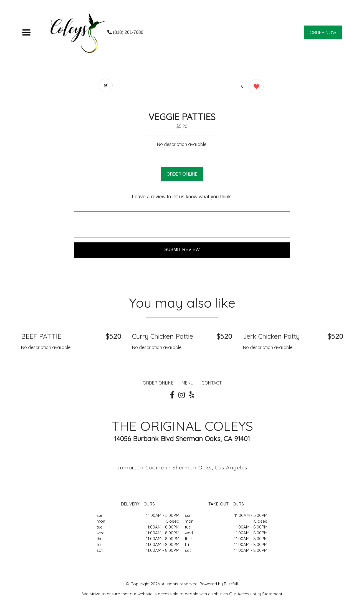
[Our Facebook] (172, 395)
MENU (188, 383)
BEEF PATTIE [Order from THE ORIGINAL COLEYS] (41, 336)
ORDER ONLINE (182, 174)
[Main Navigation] (26, 32)
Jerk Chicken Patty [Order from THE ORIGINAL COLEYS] (271, 336)
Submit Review (182, 250)
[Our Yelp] (191, 395)
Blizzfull (231, 584)
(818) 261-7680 (125, 32)
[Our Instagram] (182, 395)
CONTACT (212, 383)
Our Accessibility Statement (255, 594)
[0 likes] (255, 87)
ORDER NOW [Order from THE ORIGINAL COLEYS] (323, 32)
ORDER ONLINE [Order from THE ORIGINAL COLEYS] (158, 383)
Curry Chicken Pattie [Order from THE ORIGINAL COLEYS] (163, 336)
